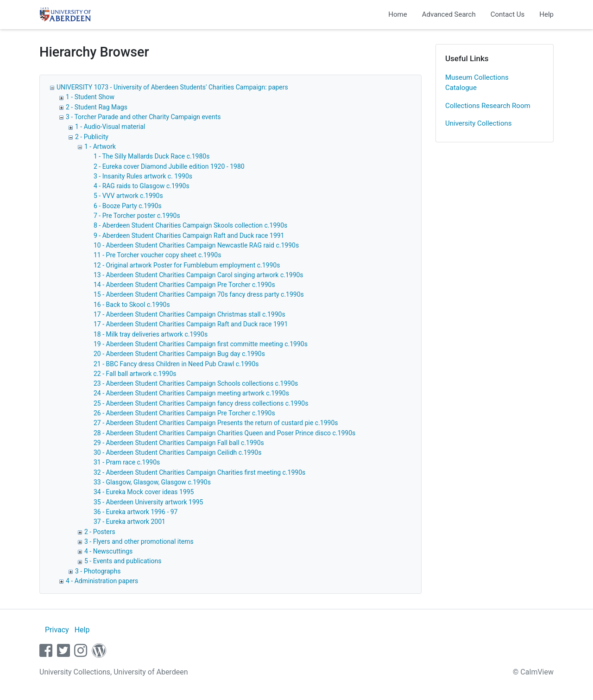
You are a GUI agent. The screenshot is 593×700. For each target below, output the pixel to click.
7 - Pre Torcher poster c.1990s (137, 216)
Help (546, 14)
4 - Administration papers (102, 581)
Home (397, 14)
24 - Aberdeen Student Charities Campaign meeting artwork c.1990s (191, 393)
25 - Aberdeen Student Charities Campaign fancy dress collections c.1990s (201, 403)
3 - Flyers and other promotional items (139, 541)
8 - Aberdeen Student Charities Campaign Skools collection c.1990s (190, 225)
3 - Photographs (98, 571)
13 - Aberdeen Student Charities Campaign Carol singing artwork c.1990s (199, 275)
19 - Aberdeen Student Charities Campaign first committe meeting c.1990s (201, 344)
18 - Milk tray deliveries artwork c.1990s (151, 334)
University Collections (479, 123)
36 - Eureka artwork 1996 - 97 (136, 512)
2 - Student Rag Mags (97, 107)
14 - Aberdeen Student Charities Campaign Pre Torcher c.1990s (184, 285)
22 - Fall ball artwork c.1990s (135, 374)
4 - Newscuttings (108, 551)
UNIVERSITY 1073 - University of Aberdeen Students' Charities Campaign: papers (172, 87)
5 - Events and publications (123, 561)
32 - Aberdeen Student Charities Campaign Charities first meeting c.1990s (199, 472)
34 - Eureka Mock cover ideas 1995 (144, 492)
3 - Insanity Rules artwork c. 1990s (143, 176)
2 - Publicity (92, 137)
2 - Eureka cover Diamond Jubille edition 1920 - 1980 (169, 166)
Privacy (57, 630)
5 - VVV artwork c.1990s (128, 196)
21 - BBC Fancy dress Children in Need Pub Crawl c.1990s (176, 364)
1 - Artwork (100, 146)
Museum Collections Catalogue (477, 83)
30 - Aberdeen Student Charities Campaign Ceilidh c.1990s (177, 452)
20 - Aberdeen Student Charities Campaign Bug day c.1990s (179, 354)
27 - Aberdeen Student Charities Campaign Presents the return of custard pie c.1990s (216, 423)
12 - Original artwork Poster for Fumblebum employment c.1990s (187, 265)
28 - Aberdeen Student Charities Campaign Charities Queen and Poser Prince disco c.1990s (224, 433)
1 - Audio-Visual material (110, 127)
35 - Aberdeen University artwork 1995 (148, 502)
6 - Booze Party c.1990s (128, 206)
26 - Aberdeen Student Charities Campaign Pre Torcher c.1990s (184, 413)
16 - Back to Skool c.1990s (132, 305)
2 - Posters (100, 532)
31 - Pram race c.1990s (127, 462)
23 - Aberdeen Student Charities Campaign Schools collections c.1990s (196, 383)
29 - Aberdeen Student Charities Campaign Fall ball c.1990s (179, 443)
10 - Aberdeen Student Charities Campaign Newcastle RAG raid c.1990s (196, 245)
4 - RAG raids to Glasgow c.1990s (142, 186)
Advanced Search (449, 14)
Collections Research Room (488, 106)
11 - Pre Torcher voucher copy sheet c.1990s (157, 255)
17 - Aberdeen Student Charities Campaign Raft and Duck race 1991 (191, 324)
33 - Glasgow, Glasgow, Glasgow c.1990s (152, 482)
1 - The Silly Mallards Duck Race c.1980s (151, 156)
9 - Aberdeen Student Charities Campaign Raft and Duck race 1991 (189, 235)
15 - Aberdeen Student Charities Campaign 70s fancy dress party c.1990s (199, 294)
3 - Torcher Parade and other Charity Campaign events (143, 117)
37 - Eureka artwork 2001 (129, 522)
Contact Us (508, 14)
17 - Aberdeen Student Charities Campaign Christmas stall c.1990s (189, 314)
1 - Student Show (90, 97)
